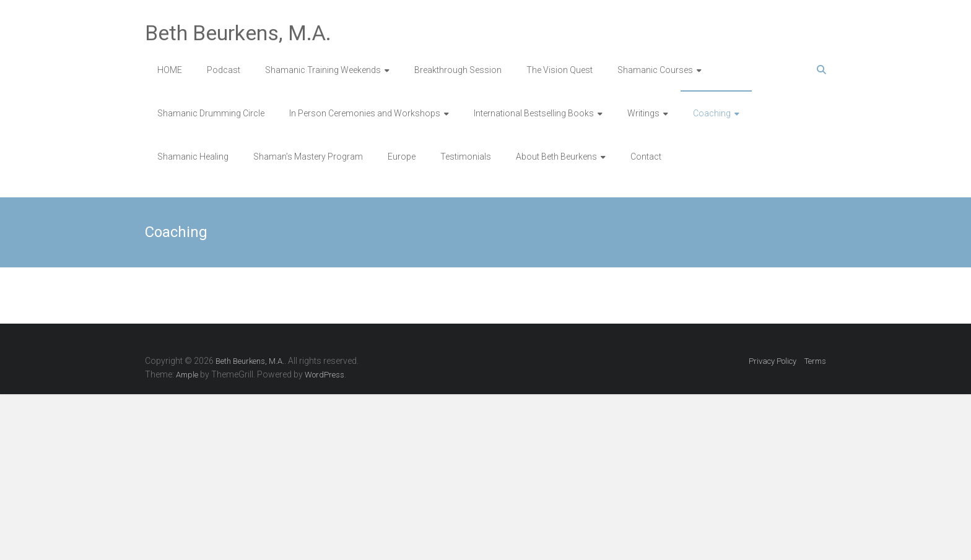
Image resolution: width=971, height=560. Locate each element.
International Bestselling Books (534, 113)
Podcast (224, 70)
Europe (402, 157)
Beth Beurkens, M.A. (238, 33)
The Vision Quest (560, 70)
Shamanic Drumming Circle (211, 113)
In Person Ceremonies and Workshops (365, 113)
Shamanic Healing (193, 157)
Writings (643, 113)
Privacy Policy (773, 361)
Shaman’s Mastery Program (308, 157)
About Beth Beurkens (556, 157)
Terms (815, 361)
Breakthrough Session (458, 70)
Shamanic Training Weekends (323, 70)
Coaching (712, 113)
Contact (646, 157)
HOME (170, 70)
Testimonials (466, 157)
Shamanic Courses (655, 70)
